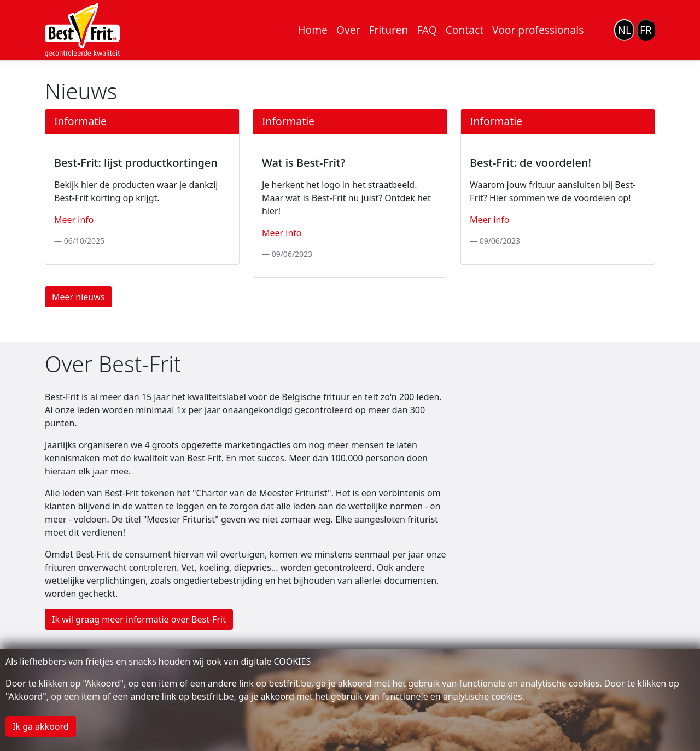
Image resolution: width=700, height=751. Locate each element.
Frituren (388, 30)
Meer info (74, 220)
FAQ (427, 30)
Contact (465, 30)
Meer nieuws (78, 297)
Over (348, 30)
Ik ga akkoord (41, 726)
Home (313, 30)
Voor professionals (538, 30)
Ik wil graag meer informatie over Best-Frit (139, 619)
